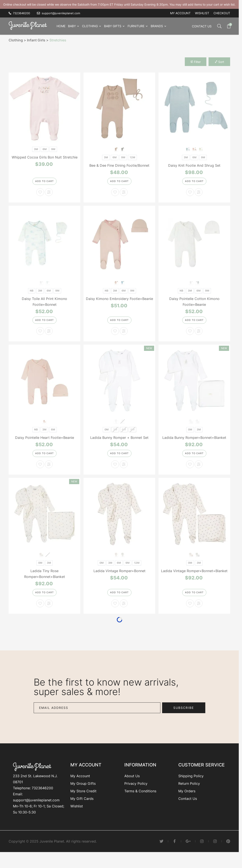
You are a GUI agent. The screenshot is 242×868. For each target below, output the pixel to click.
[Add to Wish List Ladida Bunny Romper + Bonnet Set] (115, 473)
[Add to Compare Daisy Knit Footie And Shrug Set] (199, 195)
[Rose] (116, 427)
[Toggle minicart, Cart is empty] (227, 26)
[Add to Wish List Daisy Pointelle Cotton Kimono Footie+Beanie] (190, 337)
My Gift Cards (82, 810)
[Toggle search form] (217, 26)
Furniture (136, 26)
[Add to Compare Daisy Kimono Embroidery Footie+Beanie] (124, 337)
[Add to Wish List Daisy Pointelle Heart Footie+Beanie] (40, 473)
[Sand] (198, 427)
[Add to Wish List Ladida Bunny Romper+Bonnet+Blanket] (190, 473)
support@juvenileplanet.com (36, 811)
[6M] (45, 149)
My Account (80, 787)
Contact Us (202, 26)
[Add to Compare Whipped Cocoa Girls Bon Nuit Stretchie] (49, 195)
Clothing (90, 26)
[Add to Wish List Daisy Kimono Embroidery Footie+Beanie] (115, 337)
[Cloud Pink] (116, 149)
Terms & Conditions (140, 802)
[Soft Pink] (45, 427)
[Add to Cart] (45, 184)
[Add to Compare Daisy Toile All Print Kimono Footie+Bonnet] (49, 337)
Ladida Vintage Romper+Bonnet (119, 579)
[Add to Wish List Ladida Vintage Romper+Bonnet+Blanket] (190, 615)
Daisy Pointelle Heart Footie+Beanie (45, 443)
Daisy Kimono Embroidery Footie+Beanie (119, 301)
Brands (157, 26)
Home (61, 26)
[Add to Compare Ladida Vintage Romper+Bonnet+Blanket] (199, 615)
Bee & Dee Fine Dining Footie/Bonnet (119, 165)
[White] (191, 285)
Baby (72, 26)
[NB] (32, 293)
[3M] (36, 149)
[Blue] (194, 149)
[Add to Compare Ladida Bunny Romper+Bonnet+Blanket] (199, 473)
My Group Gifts (83, 795)
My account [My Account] (180, 13)
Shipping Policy (191, 787)
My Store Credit (83, 802)
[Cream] (201, 149)
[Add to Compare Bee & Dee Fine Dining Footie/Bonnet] (124, 195)
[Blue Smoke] (123, 149)
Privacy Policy (136, 795)
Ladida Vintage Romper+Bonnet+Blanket (194, 579)
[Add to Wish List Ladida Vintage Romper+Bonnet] (115, 615)
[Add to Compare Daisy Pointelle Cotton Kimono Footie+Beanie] (199, 337)
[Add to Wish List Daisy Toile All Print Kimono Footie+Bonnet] (40, 337)
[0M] (107, 435)
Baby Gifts (113, 26)
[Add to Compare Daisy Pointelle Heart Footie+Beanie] (49, 473)
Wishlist (202, 13)
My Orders (187, 802)
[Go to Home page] (29, 25)
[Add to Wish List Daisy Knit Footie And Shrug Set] (190, 195)
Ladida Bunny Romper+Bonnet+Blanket (194, 443)
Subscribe (184, 719)
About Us (132, 787)
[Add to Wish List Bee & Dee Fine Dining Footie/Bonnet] (115, 195)
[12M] (132, 157)
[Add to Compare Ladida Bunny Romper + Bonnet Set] (124, 473)
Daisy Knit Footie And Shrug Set (194, 165)
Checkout (222, 13)
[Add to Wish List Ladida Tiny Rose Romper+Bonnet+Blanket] (40, 615)
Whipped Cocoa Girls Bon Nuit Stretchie (45, 157)
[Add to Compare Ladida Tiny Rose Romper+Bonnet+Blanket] (49, 615)
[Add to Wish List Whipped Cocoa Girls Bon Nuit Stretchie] (40, 195)
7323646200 (42, 799)
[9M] (53, 149)
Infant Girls (36, 40)
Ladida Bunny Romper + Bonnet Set (119, 443)
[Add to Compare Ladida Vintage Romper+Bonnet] (124, 615)
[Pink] (188, 149)
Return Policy (189, 795)
